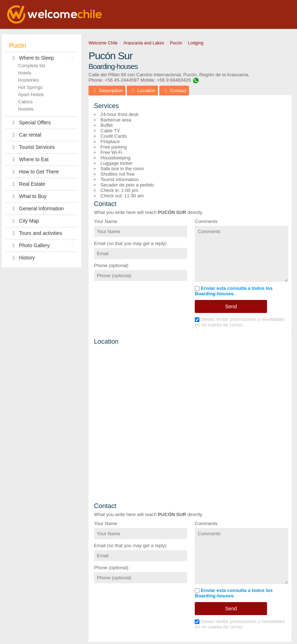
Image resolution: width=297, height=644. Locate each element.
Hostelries (29, 80)
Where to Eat (29, 160)
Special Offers (30, 123)
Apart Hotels (31, 95)
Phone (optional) (111, 265)
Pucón (17, 46)
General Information (36, 209)
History (22, 258)
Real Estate (27, 184)
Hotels (25, 73)
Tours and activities (36, 233)
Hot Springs (30, 87)
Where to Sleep (43, 58)
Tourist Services (32, 147)
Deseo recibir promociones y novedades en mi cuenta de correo (240, 322)
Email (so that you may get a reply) (130, 243)
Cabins (25, 102)
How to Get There (34, 172)
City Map (24, 221)
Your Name (106, 221)
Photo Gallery (43, 246)
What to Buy (28, 196)
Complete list (32, 66)
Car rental (25, 135)
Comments (206, 221)
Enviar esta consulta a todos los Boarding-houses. (234, 291)
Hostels (26, 109)
